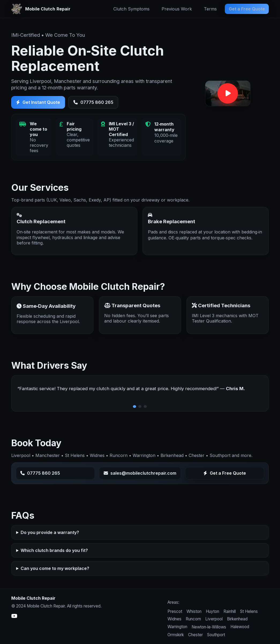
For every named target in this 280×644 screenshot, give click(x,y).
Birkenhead (237, 619)
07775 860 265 (93, 102)
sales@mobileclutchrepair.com (140, 474)
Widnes (174, 619)
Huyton (212, 611)
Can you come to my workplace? (55, 569)
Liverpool (214, 619)
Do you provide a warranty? (50, 533)
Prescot (175, 611)
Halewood (240, 627)
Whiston (194, 611)
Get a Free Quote (247, 9)
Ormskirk (176, 635)
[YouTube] (14, 616)
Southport (216, 635)
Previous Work (177, 9)
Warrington (177, 627)
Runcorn (193, 619)
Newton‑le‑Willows (209, 627)
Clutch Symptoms (131, 9)
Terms (210, 9)
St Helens (249, 611)
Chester (195, 635)
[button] (228, 94)
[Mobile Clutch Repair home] (41, 9)
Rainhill (230, 611)
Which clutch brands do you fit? (54, 551)
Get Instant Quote (38, 102)
